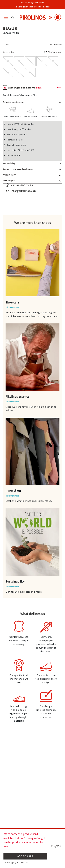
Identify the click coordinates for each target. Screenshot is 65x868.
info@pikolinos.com (21, 191)
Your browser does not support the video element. (32, 263)
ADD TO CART (25, 856)
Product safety (9, 175)
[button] (50, 18)
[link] (33, 17)
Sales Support (9, 181)
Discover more (12, 307)
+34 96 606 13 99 (19, 186)
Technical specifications (13, 102)
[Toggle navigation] (6, 17)
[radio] (8, 61)
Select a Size (9, 52)
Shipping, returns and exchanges (18, 169)
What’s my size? (53, 53)
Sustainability (9, 163)
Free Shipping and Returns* (32, 3)
